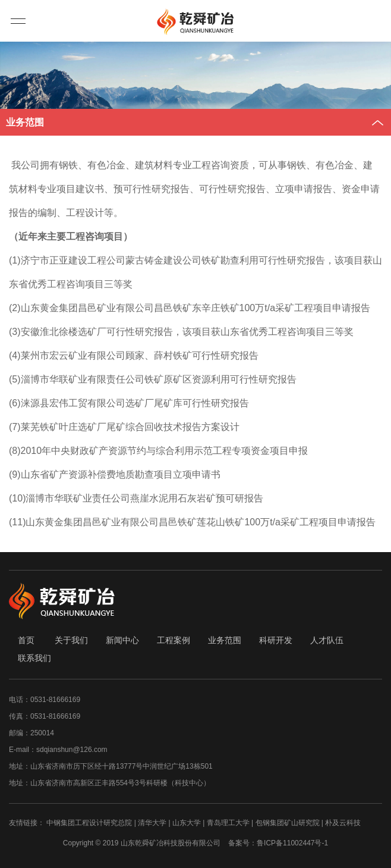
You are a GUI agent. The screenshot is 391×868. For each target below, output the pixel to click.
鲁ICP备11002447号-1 (292, 843)
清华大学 (152, 823)
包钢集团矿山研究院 (288, 823)
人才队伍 (327, 640)
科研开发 (276, 640)
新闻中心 (122, 640)
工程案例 (174, 640)
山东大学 (187, 823)
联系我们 (34, 658)
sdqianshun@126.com (72, 750)
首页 (26, 640)
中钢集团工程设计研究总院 (89, 823)
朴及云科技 (343, 823)
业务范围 (225, 640)
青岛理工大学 (228, 823)
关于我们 (71, 640)
